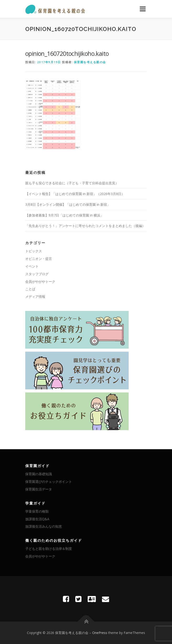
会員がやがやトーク (40, 281)
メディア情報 (35, 296)
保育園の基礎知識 (39, 474)
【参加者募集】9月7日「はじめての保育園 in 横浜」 (64, 215)
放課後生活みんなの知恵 (44, 526)
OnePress (100, 633)
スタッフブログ (37, 274)
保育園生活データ (39, 489)
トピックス (34, 251)
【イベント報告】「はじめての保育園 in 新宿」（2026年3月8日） (75, 194)
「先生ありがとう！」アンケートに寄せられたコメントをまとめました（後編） (85, 226)
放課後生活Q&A (37, 519)
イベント (32, 266)
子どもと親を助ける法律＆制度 (49, 549)
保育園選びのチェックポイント (49, 482)
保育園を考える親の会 (90, 62)
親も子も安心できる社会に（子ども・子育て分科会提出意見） (72, 183)
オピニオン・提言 (39, 259)
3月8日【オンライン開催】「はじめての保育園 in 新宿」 (68, 204)
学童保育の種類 (37, 511)
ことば (30, 289)
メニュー (143, 9)
